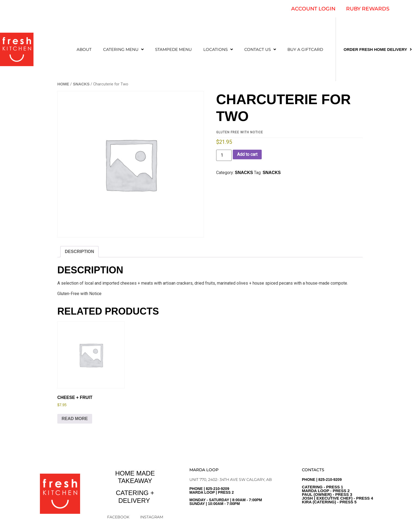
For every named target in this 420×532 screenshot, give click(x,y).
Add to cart (247, 154)
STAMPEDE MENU (173, 49)
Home (63, 84)
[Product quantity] (224, 155)
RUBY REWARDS (368, 9)
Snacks (272, 173)
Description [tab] (79, 252)
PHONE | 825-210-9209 (337, 491)
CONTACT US (260, 49)
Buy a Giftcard (305, 49)
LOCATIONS (218, 49)
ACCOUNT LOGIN (313, 9)
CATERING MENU (123, 49)
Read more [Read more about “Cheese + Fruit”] (75, 419)
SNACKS (81, 84)
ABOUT (84, 49)
